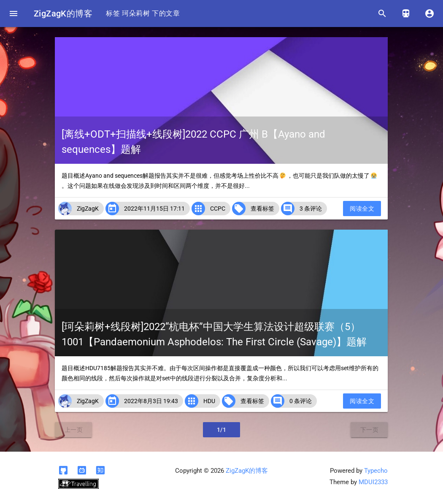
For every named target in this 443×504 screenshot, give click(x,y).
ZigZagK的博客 (63, 14)
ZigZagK (88, 209)
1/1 (222, 430)
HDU (209, 401)
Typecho (376, 471)
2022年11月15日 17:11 (154, 209)
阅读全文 (362, 209)
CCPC (218, 209)
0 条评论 (301, 401)
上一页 (74, 430)
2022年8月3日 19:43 (151, 401)
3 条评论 (311, 209)
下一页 (370, 430)
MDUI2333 (373, 482)
